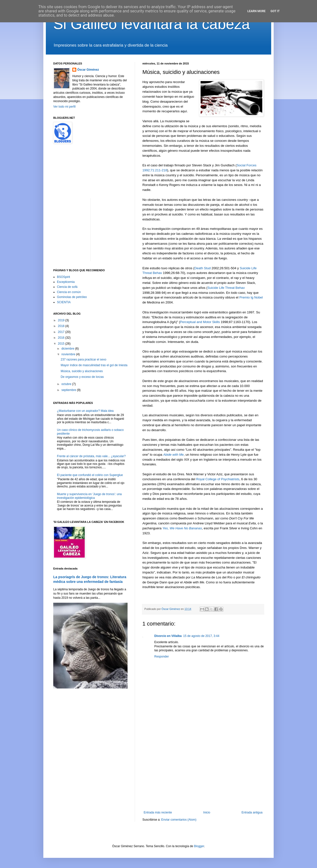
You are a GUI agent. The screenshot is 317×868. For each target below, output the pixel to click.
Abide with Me (173, 455)
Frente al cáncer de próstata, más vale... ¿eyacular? (91, 456)
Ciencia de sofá (67, 287)
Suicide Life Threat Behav (226, 288)
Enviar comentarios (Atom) (179, 820)
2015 (62, 344)
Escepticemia (66, 282)
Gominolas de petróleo (72, 297)
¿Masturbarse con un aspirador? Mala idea (85, 411)
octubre (67, 384)
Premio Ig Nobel (251, 297)
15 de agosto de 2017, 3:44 (201, 636)
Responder (162, 657)
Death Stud (203, 268)
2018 (62, 326)
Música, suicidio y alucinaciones (82, 371)
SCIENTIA (64, 302)
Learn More (257, 11)
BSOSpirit (64, 277)
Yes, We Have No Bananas (182, 528)
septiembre (69, 390)
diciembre (68, 349)
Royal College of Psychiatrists (218, 479)
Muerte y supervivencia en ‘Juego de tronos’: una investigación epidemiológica (89, 496)
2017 (62, 332)
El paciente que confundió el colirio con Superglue (90, 475)
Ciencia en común (69, 292)
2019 (62, 320)
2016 (62, 338)
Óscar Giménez (88, 70)
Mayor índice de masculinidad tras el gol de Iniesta (94, 365)
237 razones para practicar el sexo (83, 359)
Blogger (199, 846)
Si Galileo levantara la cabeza (152, 24)
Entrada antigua (252, 812)
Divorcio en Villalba (168, 636)
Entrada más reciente (158, 812)
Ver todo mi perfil (64, 107)
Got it (275, 11)
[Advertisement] (203, 770)
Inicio (207, 812)
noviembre (69, 354)
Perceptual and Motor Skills (200, 322)
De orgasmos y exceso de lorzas (82, 377)
